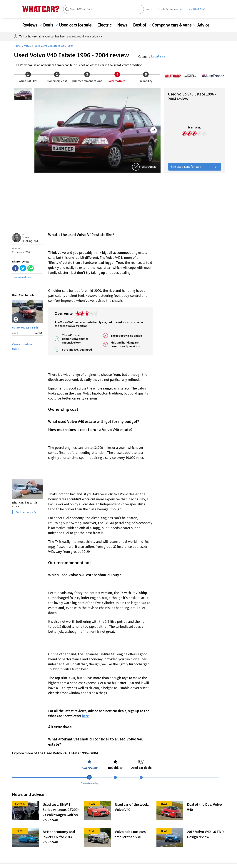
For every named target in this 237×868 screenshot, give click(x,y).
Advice (206, 25)
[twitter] (23, 269)
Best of (142, 25)
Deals (50, 25)
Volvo (27, 46)
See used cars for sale (195, 167)
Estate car (159, 56)
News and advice (30, 794)
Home (17, 46)
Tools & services (168, 9)
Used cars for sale (77, 25)
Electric (107, 25)
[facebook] (15, 269)
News (124, 25)
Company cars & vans (174, 25)
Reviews (32, 25)
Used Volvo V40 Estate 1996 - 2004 (54, 46)
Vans (149, 9)
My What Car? (197, 9)
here (85, 716)
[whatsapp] (31, 269)
